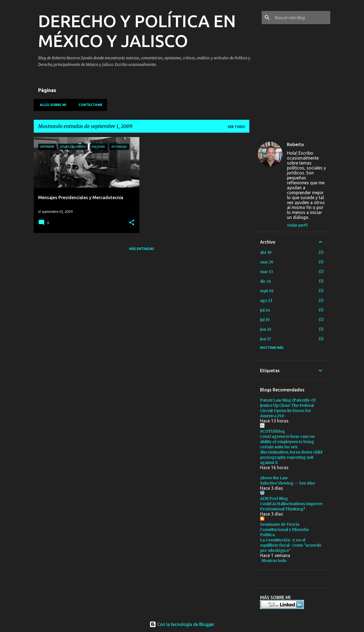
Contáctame (89, 105)
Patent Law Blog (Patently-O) (288, 400)
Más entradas (142, 249)
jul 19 (265, 320)
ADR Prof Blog (274, 499)
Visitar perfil (297, 225)
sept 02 (267, 291)
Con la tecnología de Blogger (182, 624)
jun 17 (266, 339)
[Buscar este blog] (301, 18)
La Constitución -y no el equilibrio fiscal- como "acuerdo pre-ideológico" (291, 545)
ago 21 (266, 300)
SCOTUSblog (273, 431)
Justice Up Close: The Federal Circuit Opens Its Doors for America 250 (287, 411)
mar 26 (267, 262)
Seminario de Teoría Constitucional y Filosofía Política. (284, 530)
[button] (132, 223)
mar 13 (266, 272)
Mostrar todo (274, 561)
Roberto (295, 144)
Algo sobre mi (51, 105)
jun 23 (266, 329)
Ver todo (236, 127)
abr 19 (266, 252)
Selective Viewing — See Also (288, 483)
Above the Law (274, 478)
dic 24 (266, 281)
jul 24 (265, 310)
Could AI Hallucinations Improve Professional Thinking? (291, 506)
